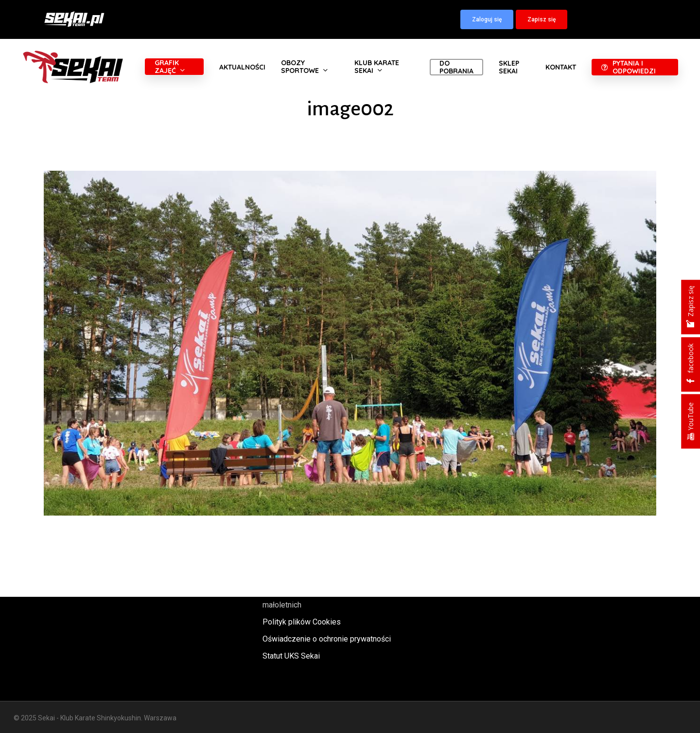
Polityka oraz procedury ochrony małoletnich (317, 598)
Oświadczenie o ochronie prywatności (327, 639)
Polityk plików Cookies (302, 622)
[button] (487, 19)
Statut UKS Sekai (291, 656)
